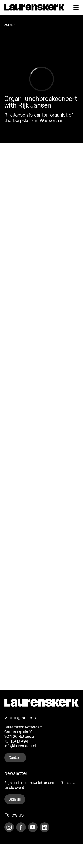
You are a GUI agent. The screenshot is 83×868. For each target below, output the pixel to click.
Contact (15, 758)
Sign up (15, 799)
